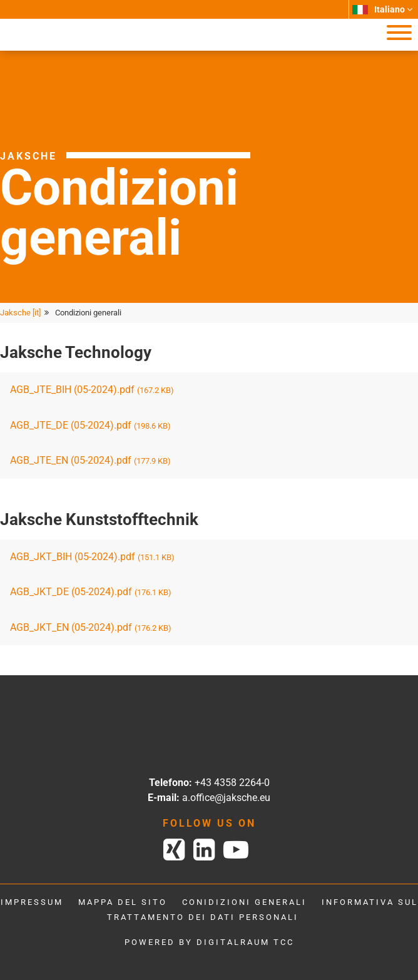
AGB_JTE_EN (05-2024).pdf (90, 460)
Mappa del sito (123, 902)
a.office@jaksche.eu (226, 798)
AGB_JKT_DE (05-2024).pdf (91, 592)
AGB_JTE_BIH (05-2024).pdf (92, 390)
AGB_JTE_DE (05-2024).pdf (90, 425)
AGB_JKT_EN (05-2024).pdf (91, 627)
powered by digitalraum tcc (209, 942)
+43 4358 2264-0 (232, 783)
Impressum (32, 902)
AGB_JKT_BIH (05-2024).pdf (92, 557)
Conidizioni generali (244, 902)
